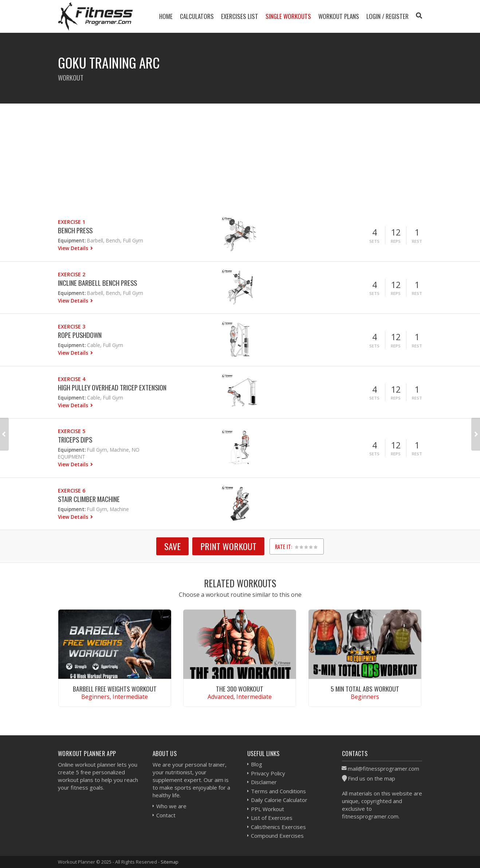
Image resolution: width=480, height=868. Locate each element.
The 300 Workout (240, 689)
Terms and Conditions (278, 791)
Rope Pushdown (80, 335)
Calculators (197, 16)
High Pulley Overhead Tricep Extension (112, 387)
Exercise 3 (72, 326)
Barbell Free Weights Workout (115, 689)
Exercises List (240, 16)
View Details (74, 248)
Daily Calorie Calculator (279, 800)
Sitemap (170, 862)
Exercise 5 (72, 431)
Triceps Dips (75, 439)
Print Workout (228, 546)
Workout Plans (339, 16)
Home (166, 16)
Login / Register (387, 16)
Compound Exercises (277, 836)
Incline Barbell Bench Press (97, 283)
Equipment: (72, 240)
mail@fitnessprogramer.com (383, 768)
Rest (417, 241)
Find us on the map (371, 778)
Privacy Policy (268, 773)
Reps (396, 241)
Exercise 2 (72, 274)
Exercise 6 (72, 491)
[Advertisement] (240, 155)
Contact (166, 815)
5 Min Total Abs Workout (365, 689)
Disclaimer (264, 782)
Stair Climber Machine (89, 499)
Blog (257, 764)
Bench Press (75, 230)
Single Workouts (288, 16)
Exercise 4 (72, 379)
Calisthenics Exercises (278, 827)
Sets (374, 241)
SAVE (172, 546)
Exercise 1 (72, 222)
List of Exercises (272, 818)
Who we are (171, 806)
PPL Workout (267, 809)
